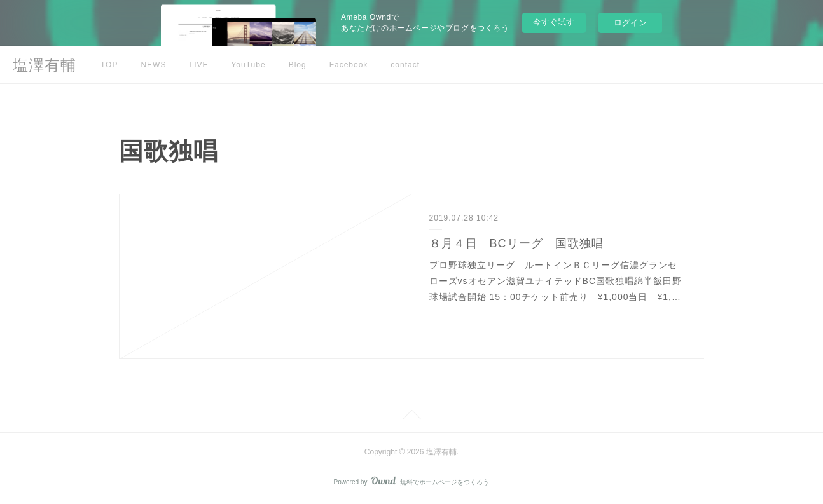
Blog (298, 65)
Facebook (349, 65)
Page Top (411, 417)
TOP (109, 65)
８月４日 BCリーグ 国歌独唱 (516, 243)
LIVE (198, 65)
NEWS (153, 65)
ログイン (630, 23)
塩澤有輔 (45, 65)
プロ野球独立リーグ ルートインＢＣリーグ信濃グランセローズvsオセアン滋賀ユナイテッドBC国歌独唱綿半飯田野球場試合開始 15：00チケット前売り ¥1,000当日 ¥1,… (556, 281)
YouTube (248, 65)
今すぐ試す (554, 22)
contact (405, 65)
